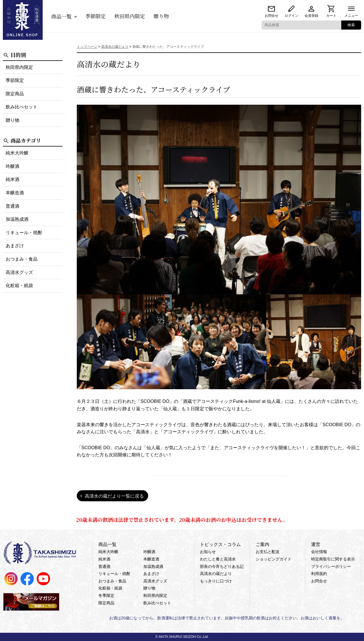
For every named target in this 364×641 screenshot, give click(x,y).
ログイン (291, 16)
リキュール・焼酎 (24, 233)
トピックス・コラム (220, 544)
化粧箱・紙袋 (19, 286)
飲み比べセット (22, 107)
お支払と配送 (268, 552)
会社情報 (319, 552)
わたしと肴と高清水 (218, 559)
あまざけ (15, 246)
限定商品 (15, 94)
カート (331, 16)
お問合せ (272, 16)
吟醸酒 (13, 166)
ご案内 (262, 544)
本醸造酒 (15, 193)
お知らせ (208, 552)
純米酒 (13, 179)
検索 (351, 25)
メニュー (351, 16)
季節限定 (96, 16)
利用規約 (319, 574)
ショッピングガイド (274, 559)
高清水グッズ (19, 272)
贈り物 (161, 16)
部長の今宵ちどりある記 (222, 566)
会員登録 (311, 16)
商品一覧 (61, 16)
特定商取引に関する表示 (333, 559)
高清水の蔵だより (216, 574)
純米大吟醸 (17, 153)
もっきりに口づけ (216, 581)
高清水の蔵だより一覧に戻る (114, 496)
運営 (316, 544)
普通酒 (13, 206)
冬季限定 (106, 595)
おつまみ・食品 (22, 259)
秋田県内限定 (130, 16)
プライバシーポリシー (331, 566)
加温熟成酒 (17, 219)
